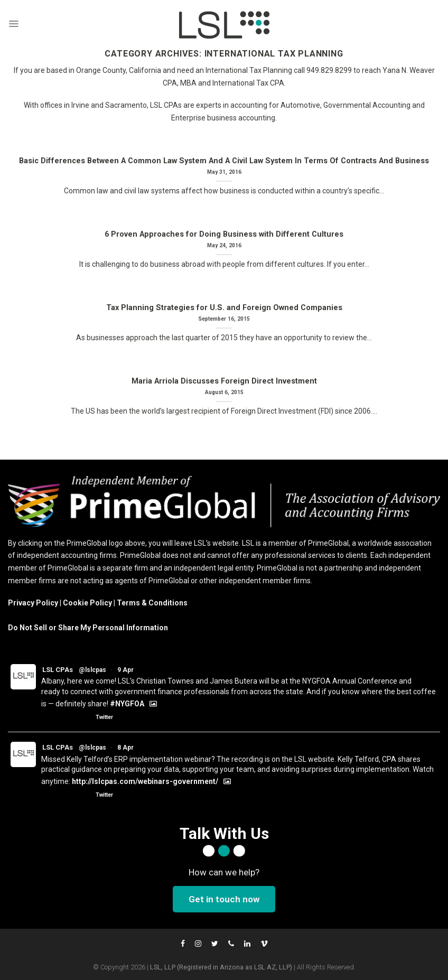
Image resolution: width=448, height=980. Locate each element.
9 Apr (125, 670)
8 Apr (125, 748)
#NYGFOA (127, 704)
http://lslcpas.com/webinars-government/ (145, 781)
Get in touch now (224, 899)
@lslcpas (92, 670)
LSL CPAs (58, 670)
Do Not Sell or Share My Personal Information (88, 628)
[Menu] (13, 24)
